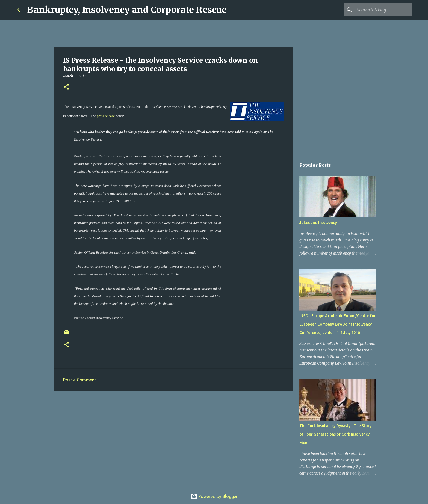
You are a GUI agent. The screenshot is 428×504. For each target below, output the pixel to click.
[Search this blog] (383, 10)
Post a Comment (80, 380)
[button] (66, 87)
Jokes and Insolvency (318, 223)
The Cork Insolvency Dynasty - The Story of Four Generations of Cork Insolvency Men (335, 434)
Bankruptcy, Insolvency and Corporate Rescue (127, 10)
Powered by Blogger (214, 496)
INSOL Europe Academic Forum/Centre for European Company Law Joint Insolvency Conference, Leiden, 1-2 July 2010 (338, 324)
